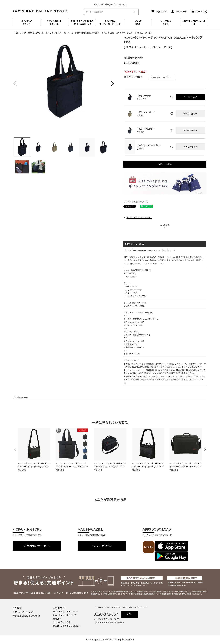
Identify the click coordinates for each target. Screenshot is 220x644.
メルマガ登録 (102, 546)
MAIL (129, 614)
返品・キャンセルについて (65, 615)
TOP (17, 33)
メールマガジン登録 (62, 622)
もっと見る (165, 225)
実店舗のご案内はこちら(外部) (66, 626)
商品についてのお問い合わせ (139, 217)
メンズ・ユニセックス (30, 33)
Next (110, 84)
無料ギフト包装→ (133, 77)
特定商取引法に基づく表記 (26, 616)
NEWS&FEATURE (193, 22)
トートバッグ (47, 33)
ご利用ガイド (60, 608)
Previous (18, 84)
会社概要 (17, 608)
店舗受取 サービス (37, 546)
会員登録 (57, 619)
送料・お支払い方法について (66, 611)
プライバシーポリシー (24, 612)
